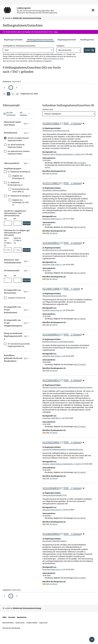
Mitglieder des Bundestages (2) (18, 177)
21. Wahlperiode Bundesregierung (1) (15, 184)
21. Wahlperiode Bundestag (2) (19, 172)
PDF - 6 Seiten (71, 380)
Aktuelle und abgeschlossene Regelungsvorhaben (18, 139)
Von (5, 219)
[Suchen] (89, 50)
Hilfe (5, 617)
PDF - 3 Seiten (71, 123)
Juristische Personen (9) (16, 298)
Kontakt (12, 617)
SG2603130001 (51, 123)
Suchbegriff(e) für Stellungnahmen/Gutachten (19, 46)
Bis (15, 219)
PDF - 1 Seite (70, 289)
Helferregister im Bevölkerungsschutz (56, 131)
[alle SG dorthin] (80, 163)
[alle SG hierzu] (52, 173)
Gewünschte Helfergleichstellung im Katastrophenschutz (63, 449)
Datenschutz (20, 623)
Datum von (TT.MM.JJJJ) (8, 242)
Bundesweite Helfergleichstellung (54, 190)
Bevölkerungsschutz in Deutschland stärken (58, 250)
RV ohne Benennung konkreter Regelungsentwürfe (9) (19, 345)
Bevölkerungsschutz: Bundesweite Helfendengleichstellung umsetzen (67, 387)
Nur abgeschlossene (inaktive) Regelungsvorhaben (19, 153)
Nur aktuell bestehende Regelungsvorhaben (16, 146)
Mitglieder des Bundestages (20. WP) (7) (21, 202)
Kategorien (60, 46)
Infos (56, 32)
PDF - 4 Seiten (71, 243)
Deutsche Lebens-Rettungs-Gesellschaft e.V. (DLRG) (62, 154)
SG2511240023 (51, 183)
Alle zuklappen (25, 114)
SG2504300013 (51, 334)
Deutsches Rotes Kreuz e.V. (53, 219)
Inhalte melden (32, 623)
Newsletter (22, 617)
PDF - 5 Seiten (71, 183)
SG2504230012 (51, 380)
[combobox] (69, 50)
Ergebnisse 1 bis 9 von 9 (12, 82)
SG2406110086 (51, 289)
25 (9, 94)
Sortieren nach (48, 109)
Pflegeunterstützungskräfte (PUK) (55, 296)
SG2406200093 (51, 534)
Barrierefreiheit (8, 623)
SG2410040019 (51, 488)
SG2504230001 (51, 442)
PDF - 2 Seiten (71, 334)
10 (5, 94)
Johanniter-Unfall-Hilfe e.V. (52, 418)
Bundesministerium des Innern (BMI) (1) (21, 190)
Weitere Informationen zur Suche (53, 59)
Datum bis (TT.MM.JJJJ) (17, 241)
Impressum (43, 623)
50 (13, 94)
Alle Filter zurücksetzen (9, 114)
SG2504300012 (51, 243)
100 (18, 94)
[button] (93, 10)
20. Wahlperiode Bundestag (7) (19, 196)
